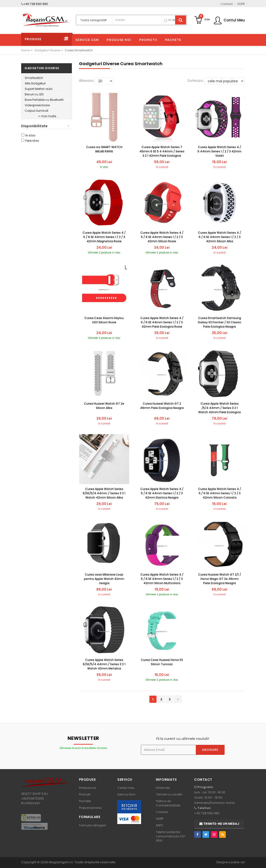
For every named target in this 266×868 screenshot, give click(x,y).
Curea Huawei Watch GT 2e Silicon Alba (104, 406)
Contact (162, 812)
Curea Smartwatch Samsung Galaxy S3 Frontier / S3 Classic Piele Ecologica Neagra (219, 322)
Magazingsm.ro (61, 862)
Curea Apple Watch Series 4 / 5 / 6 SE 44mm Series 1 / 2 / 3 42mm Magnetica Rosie (104, 237)
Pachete (85, 801)
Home (25, 50)
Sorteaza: (195, 81)
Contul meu (126, 788)
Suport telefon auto (39, 89)
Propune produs (90, 808)
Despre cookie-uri (231, 862)
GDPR (160, 819)
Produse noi (87, 788)
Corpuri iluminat (37, 111)
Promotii (85, 794)
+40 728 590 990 (36, 4)
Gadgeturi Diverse (47, 50)
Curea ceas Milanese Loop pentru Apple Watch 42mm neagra (104, 579)
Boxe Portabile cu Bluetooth (44, 100)
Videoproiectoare (37, 105)
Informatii (163, 788)
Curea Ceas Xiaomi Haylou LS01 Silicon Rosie (104, 320)
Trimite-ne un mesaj (219, 824)
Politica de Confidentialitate (168, 803)
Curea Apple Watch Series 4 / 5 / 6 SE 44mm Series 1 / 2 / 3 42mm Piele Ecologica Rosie (162, 322)
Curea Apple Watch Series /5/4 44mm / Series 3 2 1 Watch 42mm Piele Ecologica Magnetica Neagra (219, 408)
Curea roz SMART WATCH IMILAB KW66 (104, 149)
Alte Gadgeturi (35, 83)
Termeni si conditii (169, 794)
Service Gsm (126, 794)
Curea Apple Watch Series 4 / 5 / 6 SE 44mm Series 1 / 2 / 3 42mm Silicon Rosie (162, 237)
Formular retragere (92, 825)
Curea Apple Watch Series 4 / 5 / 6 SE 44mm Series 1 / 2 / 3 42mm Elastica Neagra (162, 493)
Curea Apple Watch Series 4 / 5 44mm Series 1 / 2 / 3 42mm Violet (219, 151)
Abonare (210, 750)
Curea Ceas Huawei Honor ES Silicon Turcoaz (162, 662)
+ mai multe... (48, 116)
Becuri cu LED (34, 94)
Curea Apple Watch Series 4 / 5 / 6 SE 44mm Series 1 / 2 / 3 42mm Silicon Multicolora (162, 579)
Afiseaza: (86, 81)
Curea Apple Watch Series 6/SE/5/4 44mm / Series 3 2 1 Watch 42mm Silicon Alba (104, 493)
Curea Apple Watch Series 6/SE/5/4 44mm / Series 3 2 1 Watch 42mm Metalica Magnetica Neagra (104, 664)
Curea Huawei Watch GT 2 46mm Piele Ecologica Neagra (162, 406)
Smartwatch (34, 78)
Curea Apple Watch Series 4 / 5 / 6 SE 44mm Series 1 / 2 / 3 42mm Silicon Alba (219, 237)
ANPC (160, 825)
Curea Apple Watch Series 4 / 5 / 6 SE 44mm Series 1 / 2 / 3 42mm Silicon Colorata (219, 493)
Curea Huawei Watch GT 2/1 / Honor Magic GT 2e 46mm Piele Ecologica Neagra (220, 579)
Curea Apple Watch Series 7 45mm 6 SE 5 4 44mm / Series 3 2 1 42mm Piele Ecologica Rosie (162, 152)
